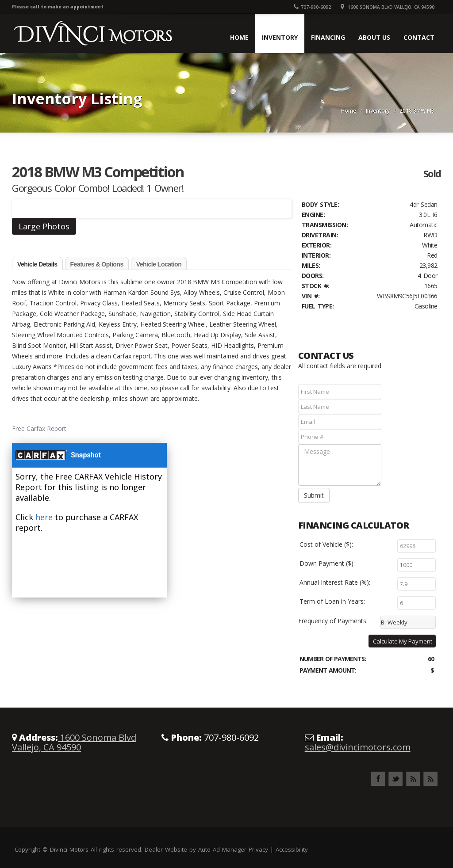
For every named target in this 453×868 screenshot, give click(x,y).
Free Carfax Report (39, 428)
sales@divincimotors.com (358, 747)
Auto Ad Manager (222, 849)
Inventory (280, 37)
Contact (419, 37)
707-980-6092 (312, 7)
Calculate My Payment (403, 641)
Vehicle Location (159, 264)
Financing (328, 37)
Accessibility (292, 849)
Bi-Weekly (394, 622)
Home (239, 37)
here (44, 517)
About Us (374, 37)
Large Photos (44, 226)
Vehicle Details (37, 264)
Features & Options (97, 264)
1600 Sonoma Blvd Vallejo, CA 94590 (388, 7)
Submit (314, 495)
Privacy (258, 849)
